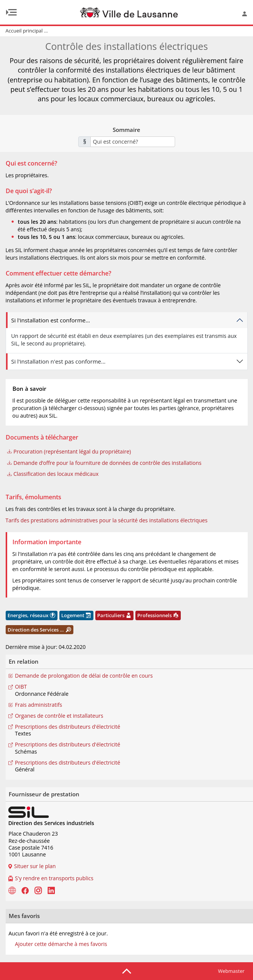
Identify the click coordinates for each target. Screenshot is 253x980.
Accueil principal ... (27, 31)
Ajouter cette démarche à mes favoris (61, 944)
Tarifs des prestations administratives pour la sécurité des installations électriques (107, 520)
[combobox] (133, 142)
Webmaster (231, 971)
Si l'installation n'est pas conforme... (59, 361)
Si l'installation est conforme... (51, 320)
